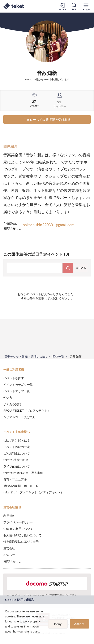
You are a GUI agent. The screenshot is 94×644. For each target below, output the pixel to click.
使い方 (8, 398)
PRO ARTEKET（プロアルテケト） (27, 410)
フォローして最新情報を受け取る (47, 119)
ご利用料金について (17, 453)
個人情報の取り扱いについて (22, 535)
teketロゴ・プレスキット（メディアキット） (33, 492)
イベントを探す (14, 378)
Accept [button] (79, 624)
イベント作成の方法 (17, 447)
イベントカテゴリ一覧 (18, 385)
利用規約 (9, 516)
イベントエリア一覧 (17, 391)
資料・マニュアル (15, 479)
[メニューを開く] (86, 6)
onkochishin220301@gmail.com (48, 225)
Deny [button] (58, 624)
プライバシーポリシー (18, 522)
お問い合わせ (12, 561)
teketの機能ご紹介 (16, 460)
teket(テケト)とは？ (17, 440)
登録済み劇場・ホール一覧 (21, 486)
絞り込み (81, 268)
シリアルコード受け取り (20, 417)
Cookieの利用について (18, 529)
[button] (6, 637)
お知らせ (9, 555)
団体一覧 (58, 357)
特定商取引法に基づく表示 (21, 542)
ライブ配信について (17, 466)
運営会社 (9, 548)
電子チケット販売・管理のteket (25, 357)
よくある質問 (12, 404)
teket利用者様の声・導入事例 (23, 473)
